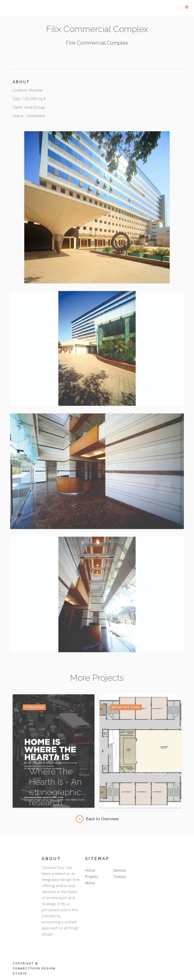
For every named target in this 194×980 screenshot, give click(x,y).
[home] (38, 3)
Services (120, 870)
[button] (187, 7)
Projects (92, 877)
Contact (120, 877)
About (90, 883)
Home (90, 870)
